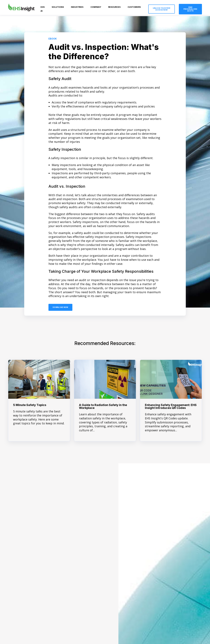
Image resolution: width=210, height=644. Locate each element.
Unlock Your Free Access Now (162, 9)
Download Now (60, 307)
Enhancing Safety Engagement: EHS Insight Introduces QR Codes (171, 406)
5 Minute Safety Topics (30, 405)
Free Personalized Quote (190, 9)
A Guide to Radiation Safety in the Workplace (103, 406)
